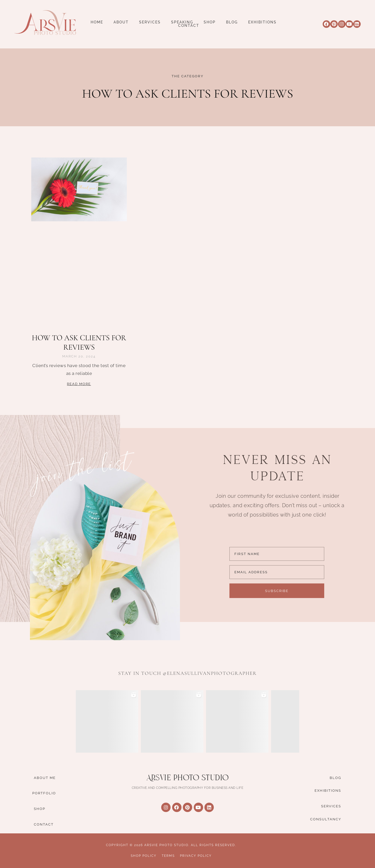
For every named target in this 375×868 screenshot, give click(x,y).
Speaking (182, 22)
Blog (232, 22)
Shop (210, 22)
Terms (168, 856)
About (121, 22)
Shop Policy (144, 856)
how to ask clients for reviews (79, 342)
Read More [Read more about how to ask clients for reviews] (79, 384)
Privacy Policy (196, 856)
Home (97, 22)
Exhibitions (262, 22)
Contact (189, 26)
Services (150, 22)
